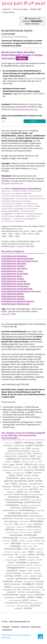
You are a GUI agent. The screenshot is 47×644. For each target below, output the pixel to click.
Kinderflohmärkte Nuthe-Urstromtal (17, 32)
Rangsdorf (24, 219)
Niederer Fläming (30, 199)
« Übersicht (6, 9)
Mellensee (13, 216)
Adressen (12, 138)
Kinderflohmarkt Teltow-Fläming (26, 188)
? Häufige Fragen (35, 9)
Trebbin (12, 204)
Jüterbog (12, 209)
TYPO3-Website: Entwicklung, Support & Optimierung (16, 636)
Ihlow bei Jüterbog (16, 193)
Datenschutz (36, 627)
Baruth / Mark (14, 196)
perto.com (6, 314)
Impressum (25, 627)
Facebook (15, 627)
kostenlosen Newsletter (11, 184)
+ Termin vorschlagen (20, 9)
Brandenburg (7, 37)
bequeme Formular (33, 78)
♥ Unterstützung (8, 12)
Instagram (6, 627)
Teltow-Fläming (21, 37)
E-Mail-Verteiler (38, 94)
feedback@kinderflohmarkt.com (24, 109)
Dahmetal (13, 221)
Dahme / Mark (27, 206)
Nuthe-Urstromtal (16, 201)
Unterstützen (7, 630)
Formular (34, 168)
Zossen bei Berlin (28, 214)
